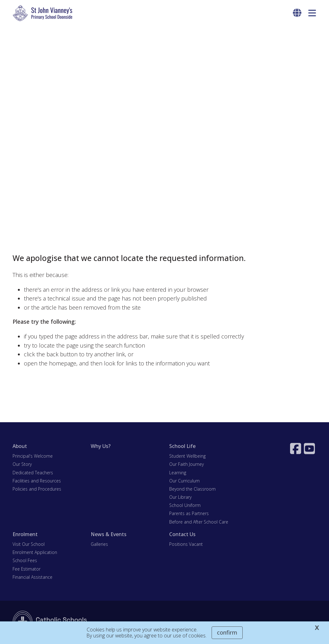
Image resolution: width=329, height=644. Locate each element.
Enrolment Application (35, 552)
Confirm (227, 632)
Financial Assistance (32, 577)
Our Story (22, 464)
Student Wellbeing (187, 456)
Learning (178, 473)
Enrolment (25, 534)
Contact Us (182, 534)
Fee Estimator (27, 569)
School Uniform (185, 505)
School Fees (25, 560)
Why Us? (101, 446)
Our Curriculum (184, 481)
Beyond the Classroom (192, 489)
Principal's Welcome (33, 456)
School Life (182, 446)
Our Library (180, 497)
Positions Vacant (186, 544)
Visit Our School (29, 544)
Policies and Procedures (37, 489)
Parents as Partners (189, 513)
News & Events (109, 534)
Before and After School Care (199, 522)
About (20, 446)
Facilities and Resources (37, 481)
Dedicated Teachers (33, 473)
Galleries (99, 544)
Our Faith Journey (186, 464)
